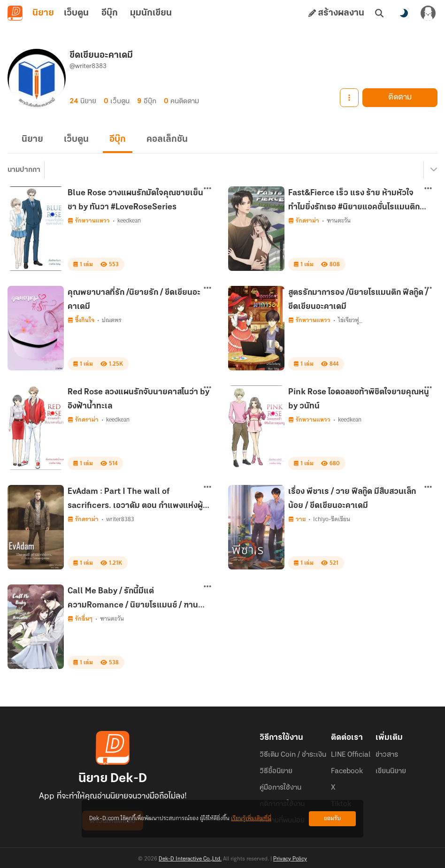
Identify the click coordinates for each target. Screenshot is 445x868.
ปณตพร (112, 320)
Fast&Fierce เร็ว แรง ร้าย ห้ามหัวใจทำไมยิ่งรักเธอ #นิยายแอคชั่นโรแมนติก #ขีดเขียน (354, 202)
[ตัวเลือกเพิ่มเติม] (207, 188)
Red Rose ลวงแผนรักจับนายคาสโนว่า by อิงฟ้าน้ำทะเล (138, 399)
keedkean (129, 220)
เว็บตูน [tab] (76, 13)
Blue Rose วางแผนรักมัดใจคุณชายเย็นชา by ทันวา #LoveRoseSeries (135, 200)
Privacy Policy (290, 859)
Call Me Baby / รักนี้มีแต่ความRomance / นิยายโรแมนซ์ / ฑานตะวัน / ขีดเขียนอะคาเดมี (133, 600)
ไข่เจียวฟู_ (350, 320)
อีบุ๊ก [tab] (110, 13)
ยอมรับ (332, 818)
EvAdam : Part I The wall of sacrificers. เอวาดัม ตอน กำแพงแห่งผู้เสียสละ (135, 500)
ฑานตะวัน (339, 220)
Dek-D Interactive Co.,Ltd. (190, 859)
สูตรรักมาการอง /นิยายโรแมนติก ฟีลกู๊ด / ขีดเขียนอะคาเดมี (358, 300)
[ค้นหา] (379, 13)
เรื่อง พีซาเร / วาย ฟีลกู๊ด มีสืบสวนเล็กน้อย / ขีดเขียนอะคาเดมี (352, 499)
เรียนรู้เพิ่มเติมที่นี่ (251, 818)
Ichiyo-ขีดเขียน (332, 519)
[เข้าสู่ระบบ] (428, 13)
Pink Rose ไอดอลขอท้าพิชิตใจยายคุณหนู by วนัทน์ (359, 399)
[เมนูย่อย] (432, 170)
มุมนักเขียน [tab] (151, 13)
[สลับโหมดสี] (404, 13)
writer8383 (120, 519)
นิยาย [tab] (43, 13)
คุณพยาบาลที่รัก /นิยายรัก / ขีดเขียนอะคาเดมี (134, 300)
